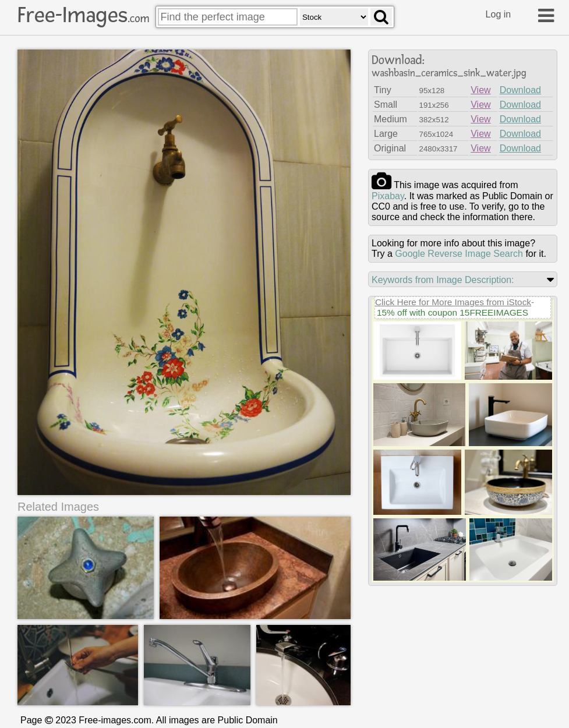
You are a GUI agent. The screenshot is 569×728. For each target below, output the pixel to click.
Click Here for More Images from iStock (453, 302)
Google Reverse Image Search (459, 254)
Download (520, 90)
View (480, 90)
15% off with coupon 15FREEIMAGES (453, 312)
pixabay (388, 196)
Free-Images (83, 15)
